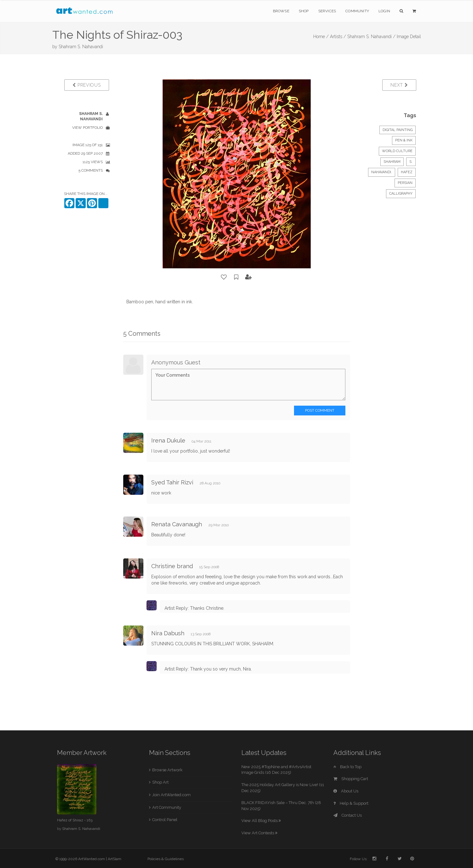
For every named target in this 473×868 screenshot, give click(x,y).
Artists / (338, 37)
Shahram (392, 162)
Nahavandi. (382, 172)
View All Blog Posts (261, 821)
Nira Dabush (168, 633)
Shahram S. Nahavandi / (371, 37)
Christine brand (172, 566)
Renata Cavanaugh (177, 524)
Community (357, 11)
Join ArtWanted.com (171, 795)
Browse (281, 11)
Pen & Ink (404, 140)
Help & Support (351, 803)
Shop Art (160, 782)
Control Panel (165, 820)
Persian (405, 183)
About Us (346, 791)
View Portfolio (87, 128)
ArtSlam (115, 859)
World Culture (397, 151)
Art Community (167, 807)
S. (411, 162)
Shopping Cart (351, 779)
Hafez (407, 172)
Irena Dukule (168, 440)
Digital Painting (398, 130)
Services (327, 11)
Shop (304, 11)
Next (399, 85)
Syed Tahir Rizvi (172, 482)
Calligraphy (401, 194)
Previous (87, 85)
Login (384, 11)
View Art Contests (259, 833)
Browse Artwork (167, 770)
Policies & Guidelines (166, 859)
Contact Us (348, 815)
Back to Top (347, 767)
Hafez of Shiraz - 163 (75, 820)
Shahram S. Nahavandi (81, 47)
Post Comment (320, 410)
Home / (321, 37)
